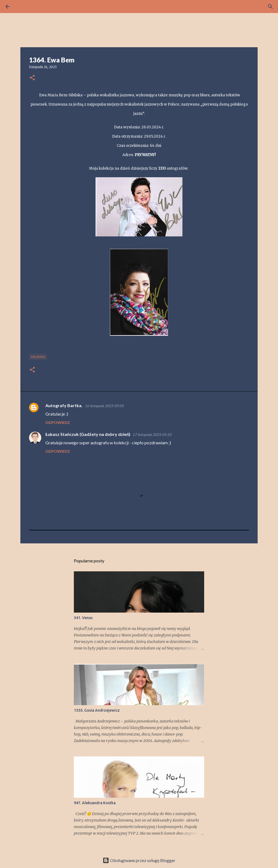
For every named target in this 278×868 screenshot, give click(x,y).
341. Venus (83, 618)
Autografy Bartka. (64, 405)
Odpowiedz (58, 422)
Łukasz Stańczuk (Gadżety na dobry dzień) (88, 434)
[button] (32, 78)
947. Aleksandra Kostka (95, 803)
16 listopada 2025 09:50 (104, 406)
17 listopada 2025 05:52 (152, 435)
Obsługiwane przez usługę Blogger (139, 860)
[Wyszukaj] (23, 7)
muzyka (38, 357)
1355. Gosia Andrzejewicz (97, 710)
